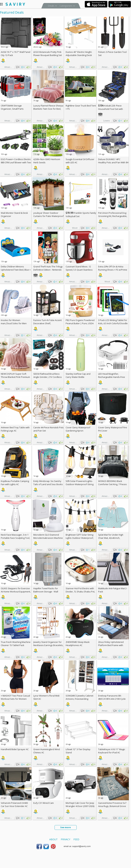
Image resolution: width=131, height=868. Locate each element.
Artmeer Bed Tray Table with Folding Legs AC (15, 429)
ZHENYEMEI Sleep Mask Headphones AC (78, 644)
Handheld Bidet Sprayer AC (15, 749)
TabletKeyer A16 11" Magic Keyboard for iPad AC (112, 751)
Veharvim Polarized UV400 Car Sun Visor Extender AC (14, 805)
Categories (66, 6)
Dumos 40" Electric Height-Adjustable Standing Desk (79, 54)
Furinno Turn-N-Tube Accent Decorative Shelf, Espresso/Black (47, 323)
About (53, 839)
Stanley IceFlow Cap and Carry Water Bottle (78, 375)
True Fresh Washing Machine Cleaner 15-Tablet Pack (16, 644)
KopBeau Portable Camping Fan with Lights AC (15, 483)
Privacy (65, 839)
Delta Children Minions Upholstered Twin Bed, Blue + (16, 270)
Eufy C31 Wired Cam (44, 803)
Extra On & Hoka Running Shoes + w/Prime (113, 268)
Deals (51, 6)
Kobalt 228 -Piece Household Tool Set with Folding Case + (111, 109)
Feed (76, 839)
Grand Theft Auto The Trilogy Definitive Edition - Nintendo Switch (48, 270)
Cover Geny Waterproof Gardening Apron (78, 429)
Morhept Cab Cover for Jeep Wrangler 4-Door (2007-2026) (80, 805)
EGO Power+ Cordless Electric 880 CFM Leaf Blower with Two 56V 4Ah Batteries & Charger (16, 162)
